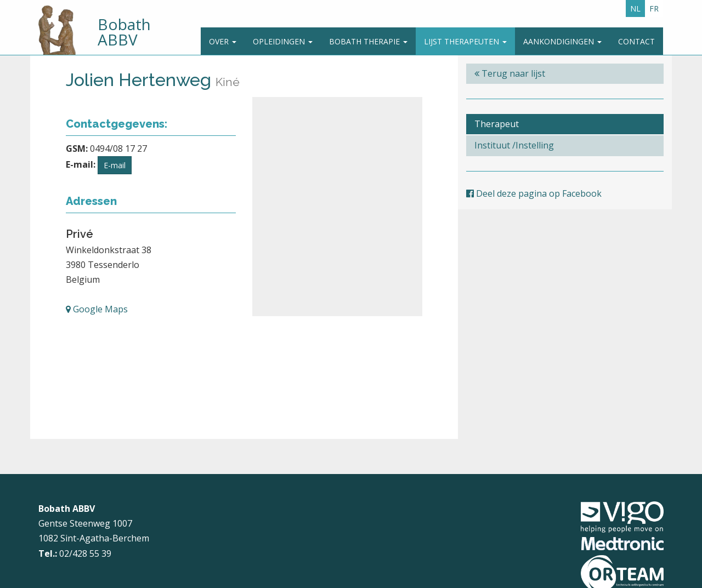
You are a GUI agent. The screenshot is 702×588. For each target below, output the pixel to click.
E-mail (115, 165)
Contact (636, 41)
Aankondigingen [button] (562, 41)
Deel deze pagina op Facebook (534, 193)
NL (635, 8)
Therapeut (497, 124)
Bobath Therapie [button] (368, 41)
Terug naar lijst (510, 73)
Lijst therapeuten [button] (465, 41)
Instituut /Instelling (514, 145)
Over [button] (223, 41)
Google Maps (97, 309)
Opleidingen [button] (283, 41)
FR (654, 8)
